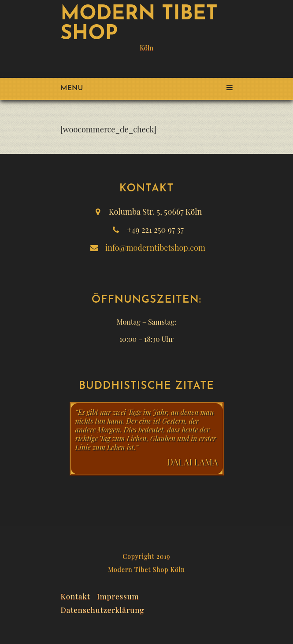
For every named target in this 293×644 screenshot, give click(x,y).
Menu (147, 88)
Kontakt (76, 595)
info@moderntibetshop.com (155, 248)
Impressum (118, 595)
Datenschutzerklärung (103, 609)
